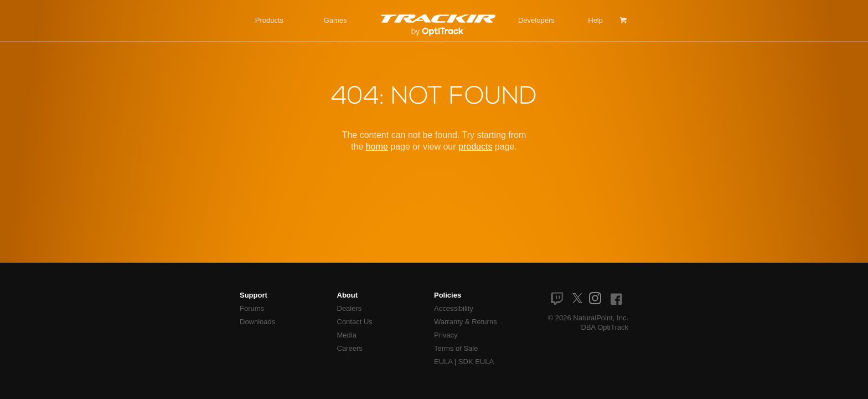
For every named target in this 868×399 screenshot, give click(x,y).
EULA (443, 362)
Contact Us (355, 322)
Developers (536, 20)
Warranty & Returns (466, 322)
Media (347, 335)
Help (595, 20)
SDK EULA (476, 362)
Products (269, 20)
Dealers (350, 308)
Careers (350, 348)
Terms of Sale (456, 348)
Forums (252, 308)
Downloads (257, 322)
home (377, 147)
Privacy (446, 335)
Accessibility (454, 308)
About (348, 295)
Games (335, 20)
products (475, 147)
